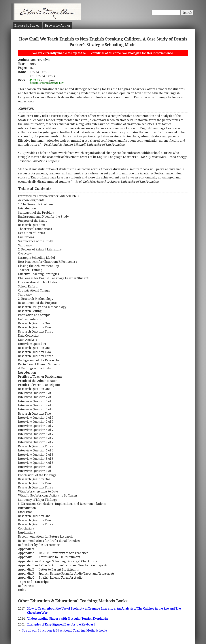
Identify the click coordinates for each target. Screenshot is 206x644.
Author (58, 25)
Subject (27, 25)
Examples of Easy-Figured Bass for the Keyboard (61, 624)
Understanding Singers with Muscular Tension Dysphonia (67, 619)
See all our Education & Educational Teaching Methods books (65, 630)
